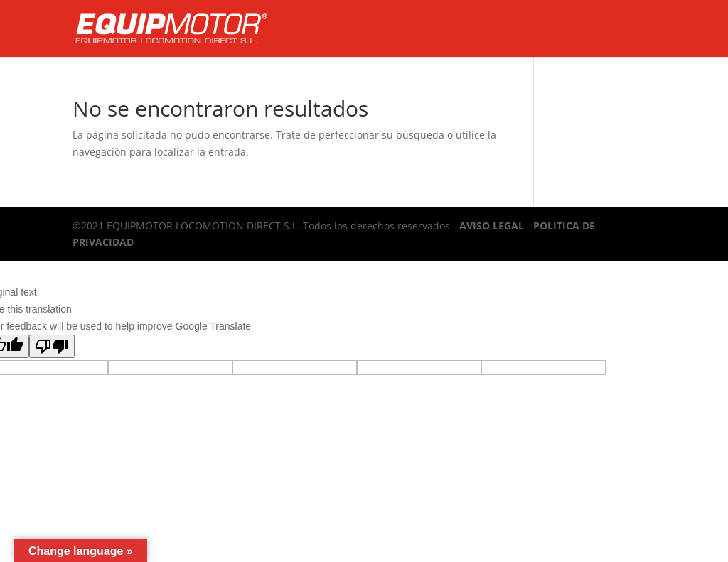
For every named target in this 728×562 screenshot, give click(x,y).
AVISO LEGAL (492, 226)
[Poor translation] (52, 346)
